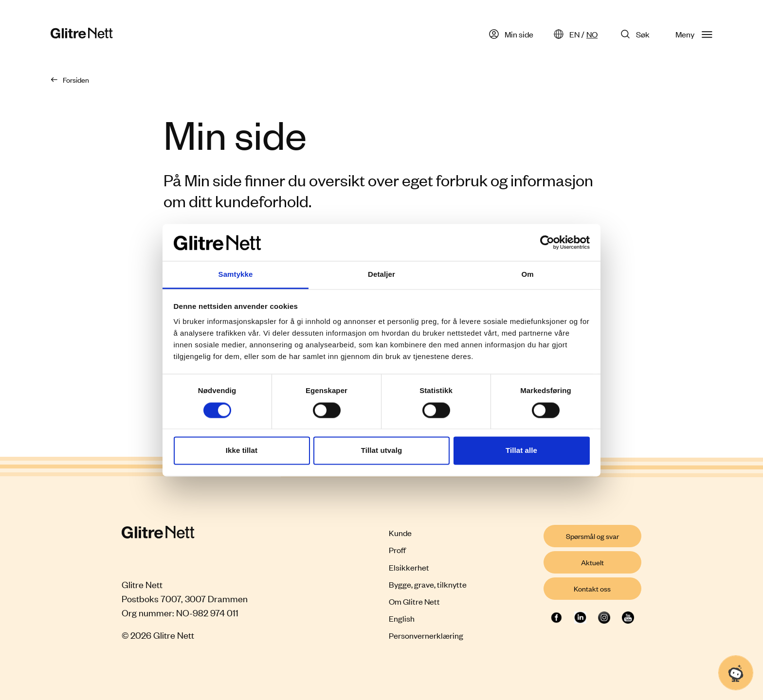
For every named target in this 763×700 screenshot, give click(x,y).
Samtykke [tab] (236, 275)
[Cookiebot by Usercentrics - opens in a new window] (547, 242)
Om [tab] (527, 275)
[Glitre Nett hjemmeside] (82, 34)
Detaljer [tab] (381, 275)
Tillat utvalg (381, 451)
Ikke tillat (242, 451)
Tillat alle (521, 451)
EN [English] (574, 34)
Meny (694, 34)
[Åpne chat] (736, 673)
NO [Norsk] (592, 34)
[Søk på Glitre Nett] (636, 34)
